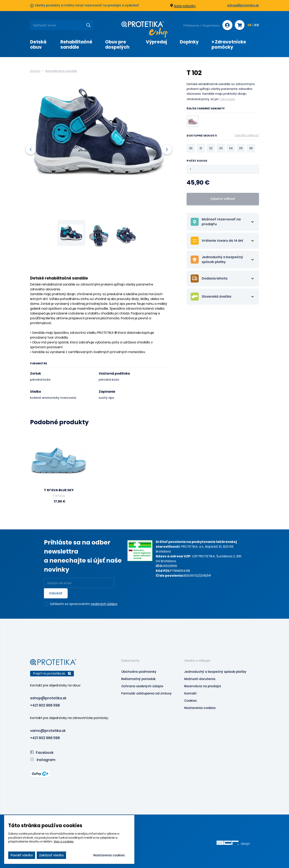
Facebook (42, 752)
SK (250, 25)
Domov (35, 71)
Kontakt (190, 693)
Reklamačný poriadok (138, 678)
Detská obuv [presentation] (38, 44)
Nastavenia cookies (200, 707)
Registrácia (211, 25)
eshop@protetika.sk (243, 5)
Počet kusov (197, 161)
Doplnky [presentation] (189, 42)
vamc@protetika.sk (48, 730)
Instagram (43, 759)
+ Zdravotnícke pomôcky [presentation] (229, 44)
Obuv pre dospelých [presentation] (117, 44)
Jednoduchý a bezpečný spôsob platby (215, 671)
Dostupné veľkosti (223, 136)
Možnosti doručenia (200, 678)
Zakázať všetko (51, 855)
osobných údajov (104, 603)
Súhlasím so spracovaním (84, 604)
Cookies (190, 700)
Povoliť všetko (22, 855)
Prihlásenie (191, 25)
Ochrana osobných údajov (142, 686)
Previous (30, 149)
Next (167, 149)
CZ (257, 25)
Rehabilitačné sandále (61, 71)
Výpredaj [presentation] (156, 42)
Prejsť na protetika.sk (52, 673)
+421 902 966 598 (45, 705)
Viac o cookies (64, 841)
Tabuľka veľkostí (247, 135)
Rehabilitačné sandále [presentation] (76, 44)
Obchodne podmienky (139, 671)
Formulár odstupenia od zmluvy (146, 693)
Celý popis (227, 99)
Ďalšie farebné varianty (206, 109)
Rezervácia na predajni (203, 686)
